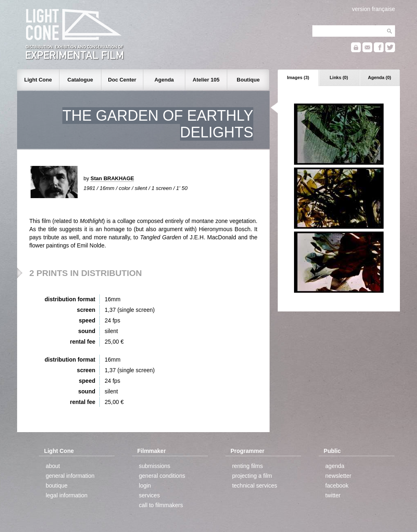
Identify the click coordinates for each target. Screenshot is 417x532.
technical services (255, 486)
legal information (67, 495)
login (145, 486)
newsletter (338, 476)
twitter (333, 495)
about (53, 466)
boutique (57, 486)
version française (373, 9)
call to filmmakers (161, 505)
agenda (335, 466)
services (149, 495)
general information (70, 476)
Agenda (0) (380, 77)
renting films (247, 466)
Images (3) (298, 77)
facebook (337, 486)
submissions (155, 466)
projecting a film (252, 476)
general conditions (162, 476)
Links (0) (339, 77)
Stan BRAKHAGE (112, 178)
